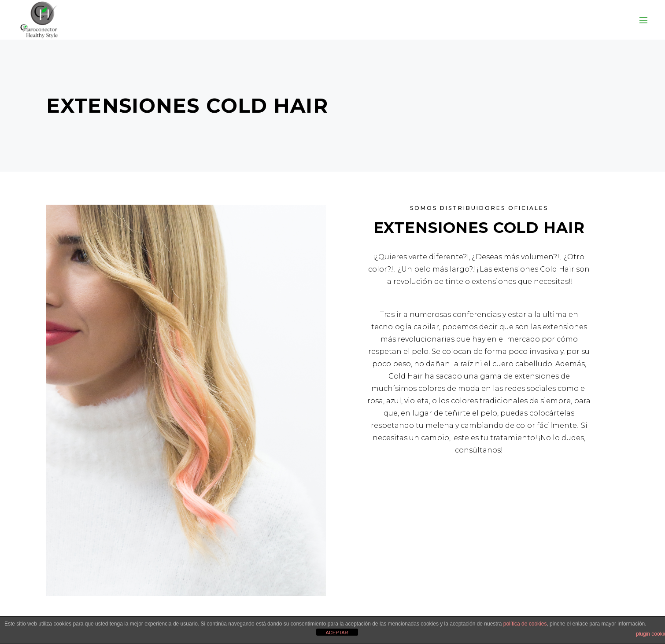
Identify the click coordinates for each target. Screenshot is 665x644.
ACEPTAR (337, 633)
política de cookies (525, 624)
